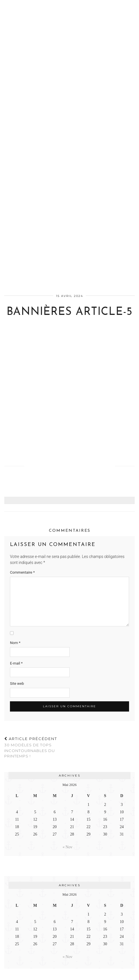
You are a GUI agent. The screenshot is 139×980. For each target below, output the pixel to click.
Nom (15, 643)
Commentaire (22, 572)
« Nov (68, 847)
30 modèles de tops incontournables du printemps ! (37, 747)
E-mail (16, 663)
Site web (17, 683)
